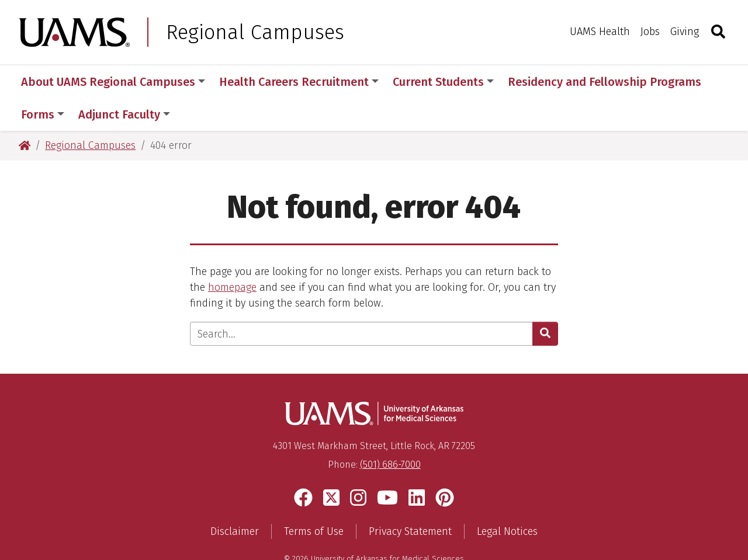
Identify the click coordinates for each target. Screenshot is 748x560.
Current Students (443, 82)
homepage (232, 255)
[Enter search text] (361, 301)
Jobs (650, 32)
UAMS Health (600, 32)
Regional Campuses (255, 32)
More (528, 82)
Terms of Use (314, 499)
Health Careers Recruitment (299, 82)
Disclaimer (235, 499)
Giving (685, 32)
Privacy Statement (410, 499)
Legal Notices (507, 499)
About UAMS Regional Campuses (113, 82)
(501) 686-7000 (390, 432)
